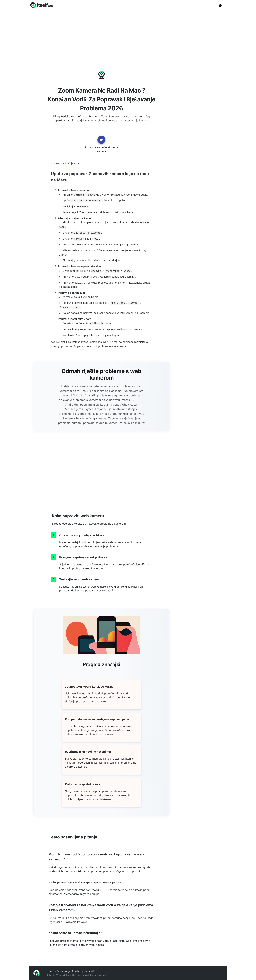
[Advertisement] (128, 35)
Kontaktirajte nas (98, 975)
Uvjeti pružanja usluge (59, 971)
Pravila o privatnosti (83, 971)
